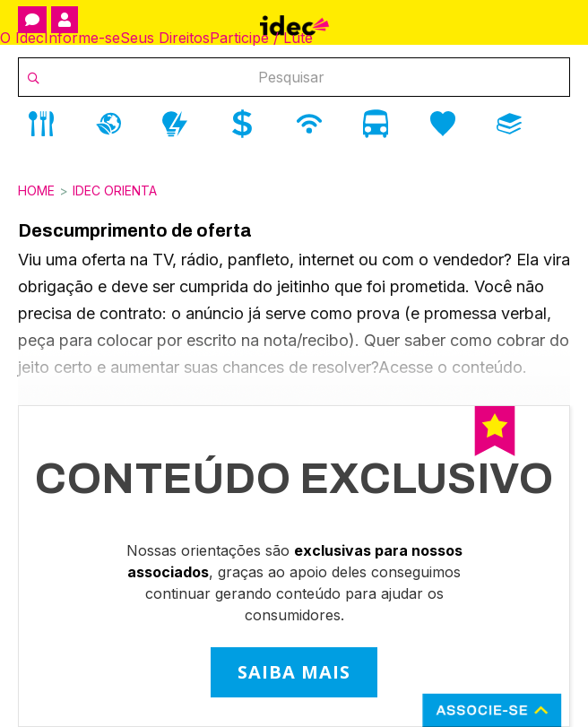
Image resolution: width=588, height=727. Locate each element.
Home (36, 190)
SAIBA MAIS (294, 672)
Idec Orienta (115, 190)
